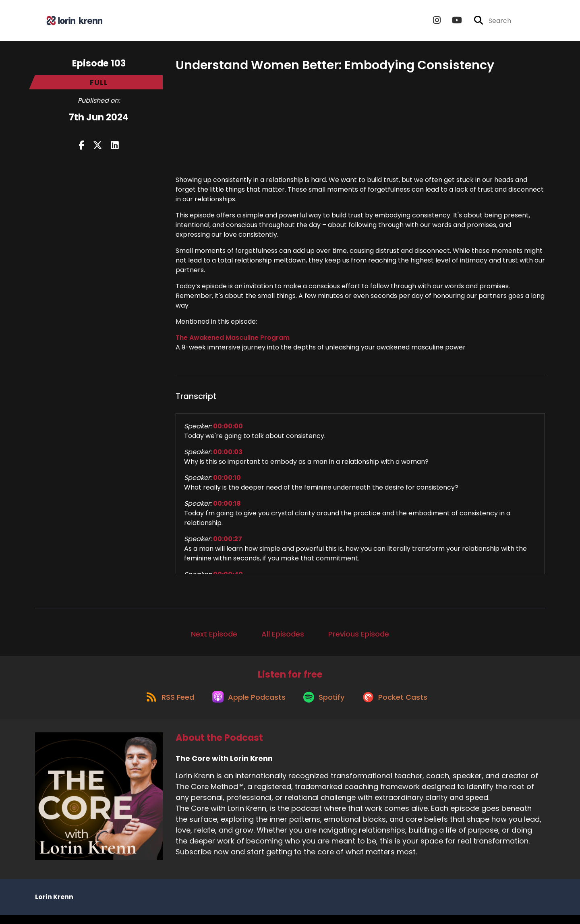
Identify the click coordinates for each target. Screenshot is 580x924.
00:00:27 (228, 543)
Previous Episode (359, 638)
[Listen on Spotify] (325, 706)
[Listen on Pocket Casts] (400, 706)
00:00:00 (228, 430)
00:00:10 (227, 481)
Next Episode (214, 638)
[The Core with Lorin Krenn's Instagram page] (437, 22)
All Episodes (283, 638)
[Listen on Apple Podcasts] (246, 705)
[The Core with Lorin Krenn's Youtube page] (452, 22)
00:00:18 (227, 507)
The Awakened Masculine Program (233, 341)
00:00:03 (228, 456)
